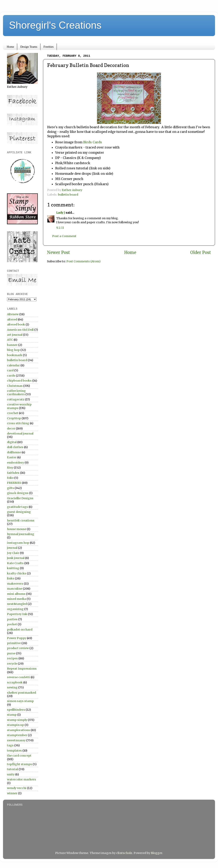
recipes (12, 658)
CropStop (14, 418)
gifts (10, 488)
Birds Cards (92, 142)
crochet (13, 413)
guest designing (19, 512)
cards (11, 376)
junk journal (16, 558)
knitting (13, 568)
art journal (15, 335)
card (10, 370)
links (11, 578)
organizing (15, 609)
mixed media (16, 599)
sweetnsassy (16, 740)
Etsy (10, 468)
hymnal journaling (21, 534)
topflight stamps (19, 764)
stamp (12, 715)
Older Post (201, 253)
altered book (16, 324)
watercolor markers (21, 779)
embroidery (15, 463)
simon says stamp (20, 701)
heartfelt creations (21, 520)
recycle (12, 664)
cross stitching (18, 423)
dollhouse (14, 452)
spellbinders (16, 710)
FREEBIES (14, 483)
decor (11, 428)
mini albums (16, 594)
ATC (10, 340)
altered (12, 319)
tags (10, 745)
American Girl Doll (20, 330)
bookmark (15, 355)
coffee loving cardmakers (16, 393)
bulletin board (68, 195)
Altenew (13, 314)
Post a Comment (64, 236)
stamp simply (17, 720)
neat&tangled (17, 604)
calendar (13, 365)
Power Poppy (17, 638)
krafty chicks (17, 573)
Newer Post (58, 253)
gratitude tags (17, 507)
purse (11, 653)
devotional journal (20, 433)
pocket (12, 624)
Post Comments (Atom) (83, 261)
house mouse (17, 529)
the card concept (19, 756)
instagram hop (18, 543)
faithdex (13, 473)
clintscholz (124, 853)
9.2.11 (60, 228)
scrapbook (15, 682)
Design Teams (29, 47)
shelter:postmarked (21, 693)
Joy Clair (13, 553)
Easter (12, 457)
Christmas (15, 386)
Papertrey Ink (17, 614)
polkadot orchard (20, 630)
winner (12, 793)
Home (10, 47)
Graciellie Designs (20, 498)
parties (12, 619)
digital (12, 442)
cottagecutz (16, 399)
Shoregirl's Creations (55, 25)
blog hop (13, 350)
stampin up (15, 725)
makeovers (15, 584)
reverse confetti (18, 677)
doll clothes (15, 447)
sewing (12, 687)
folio (10, 478)
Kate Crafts (15, 563)
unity (11, 774)
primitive (14, 643)
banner (12, 345)
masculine (15, 589)
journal (12, 548)
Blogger (156, 853)
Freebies (48, 47)
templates (14, 751)
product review (18, 648)
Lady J (61, 213)
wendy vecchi (17, 788)
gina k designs (18, 493)
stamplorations (18, 730)
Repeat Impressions (22, 669)
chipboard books (19, 381)
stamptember (17, 735)
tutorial (12, 769)
